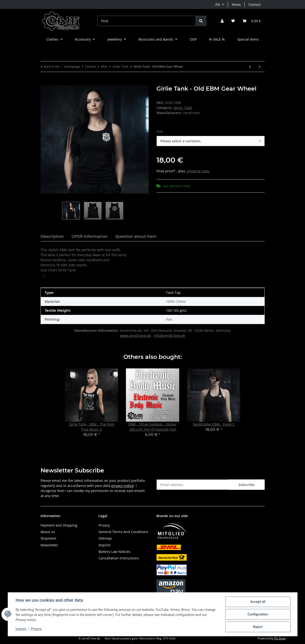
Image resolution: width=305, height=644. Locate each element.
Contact (255, 4)
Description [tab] (52, 236)
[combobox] (211, 141)
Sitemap (105, 538)
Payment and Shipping (59, 525)
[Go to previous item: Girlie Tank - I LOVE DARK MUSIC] (250, 67)
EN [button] (218, 4)
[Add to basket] (44, 83)
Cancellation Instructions (119, 558)
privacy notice (123, 486)
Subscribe (246, 485)
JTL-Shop (280, 638)
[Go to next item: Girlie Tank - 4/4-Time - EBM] (260, 67)
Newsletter (49, 545)
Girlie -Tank (183, 108)
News (236, 4)
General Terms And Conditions (123, 532)
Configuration (258, 614)
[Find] (146, 21)
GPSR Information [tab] (89, 236)
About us (48, 532)
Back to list (52, 66)
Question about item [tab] (136, 236)
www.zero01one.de (135, 336)
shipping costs (198, 171)
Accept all (258, 602)
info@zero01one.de (170, 336)
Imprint (21, 629)
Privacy (36, 629)
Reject (258, 627)
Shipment (48, 538)
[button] (222, 21)
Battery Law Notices (114, 552)
